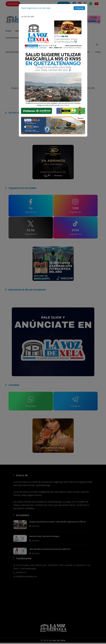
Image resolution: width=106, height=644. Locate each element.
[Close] (79, 8)
